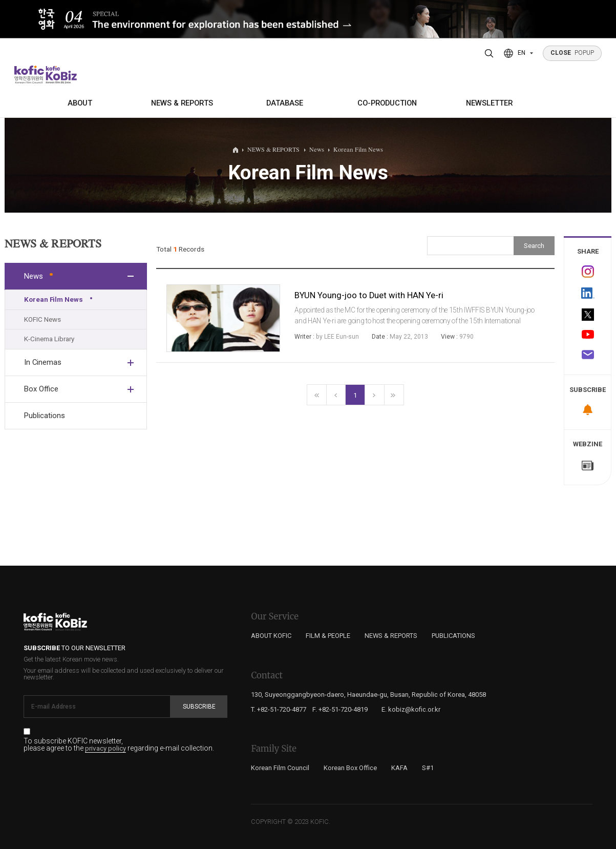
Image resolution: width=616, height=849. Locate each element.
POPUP (572, 53)
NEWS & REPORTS (182, 103)
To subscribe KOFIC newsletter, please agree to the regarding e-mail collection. (119, 745)
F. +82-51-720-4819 (340, 709)
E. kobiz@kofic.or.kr (411, 709)
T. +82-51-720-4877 (279, 709)
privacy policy (105, 749)
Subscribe (199, 707)
